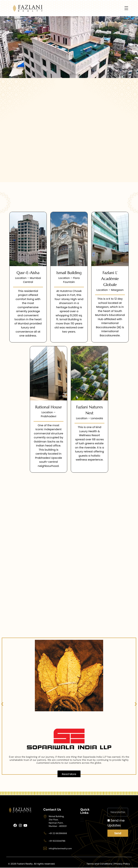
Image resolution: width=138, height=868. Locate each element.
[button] (2, 704)
